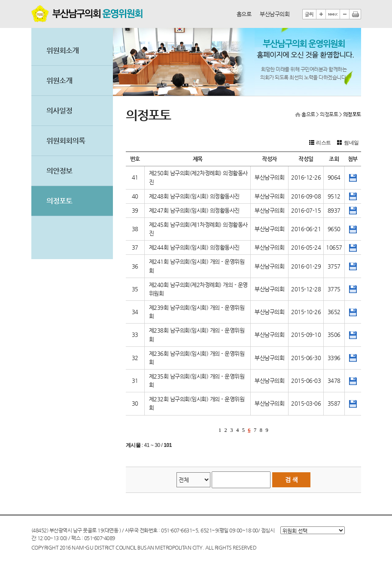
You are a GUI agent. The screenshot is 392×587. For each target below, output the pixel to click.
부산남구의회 (275, 14)
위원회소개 (62, 50)
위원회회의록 (66, 141)
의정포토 (59, 201)
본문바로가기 (32, 0)
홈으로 (244, 14)
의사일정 (59, 111)
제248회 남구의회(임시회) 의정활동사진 (194, 196)
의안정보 (59, 171)
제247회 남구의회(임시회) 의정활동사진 (194, 210)
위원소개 (59, 81)
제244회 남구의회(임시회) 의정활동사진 (194, 247)
